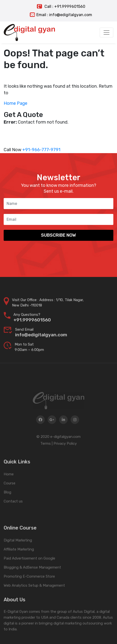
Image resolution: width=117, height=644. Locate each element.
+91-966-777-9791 (41, 150)
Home (9, 486)
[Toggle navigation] (106, 32)
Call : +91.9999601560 (61, 6)
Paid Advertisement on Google (29, 574)
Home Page (16, 103)
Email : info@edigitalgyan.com (61, 15)
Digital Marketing (18, 556)
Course (10, 495)
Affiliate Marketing (19, 565)
